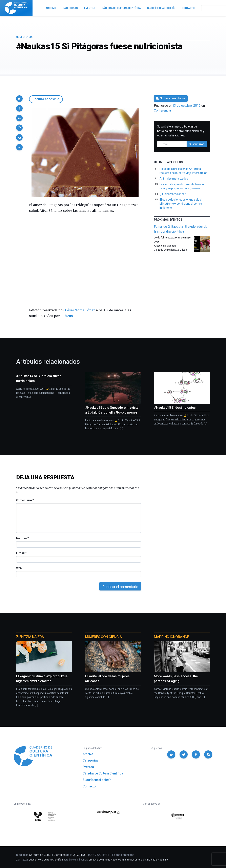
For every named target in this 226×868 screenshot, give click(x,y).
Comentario (25, 500)
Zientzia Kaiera (30, 637)
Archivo (88, 754)
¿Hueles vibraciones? (173, 194)
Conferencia (24, 37)
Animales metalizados (174, 179)
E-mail (21, 553)
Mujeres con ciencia (103, 637)
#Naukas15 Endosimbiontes (175, 408)
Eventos (88, 767)
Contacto (89, 786)
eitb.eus (67, 316)
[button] (19, 99)
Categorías (90, 760)
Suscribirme (197, 144)
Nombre (22, 538)
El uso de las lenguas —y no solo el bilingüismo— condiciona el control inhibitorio (181, 204)
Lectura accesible (46, 99)
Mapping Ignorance (171, 637)
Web (19, 568)
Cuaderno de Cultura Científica (46, 860)
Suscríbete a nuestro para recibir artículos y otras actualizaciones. (181, 131)
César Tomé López (80, 310)
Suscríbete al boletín (97, 780)
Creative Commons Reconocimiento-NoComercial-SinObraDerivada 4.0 (128, 860)
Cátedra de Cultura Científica (103, 773)
